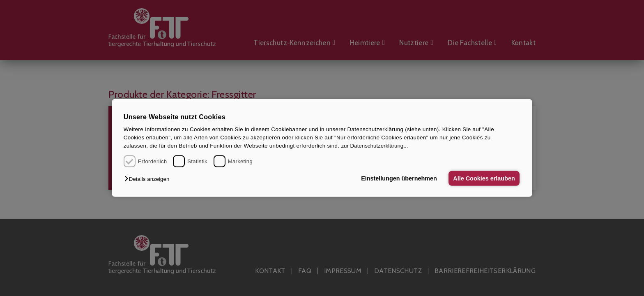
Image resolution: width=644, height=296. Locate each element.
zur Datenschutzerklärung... (374, 146)
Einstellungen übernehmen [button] (399, 178)
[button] (149, 179)
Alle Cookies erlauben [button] (484, 178)
